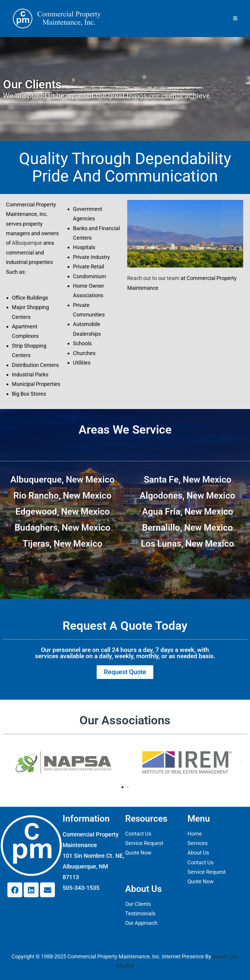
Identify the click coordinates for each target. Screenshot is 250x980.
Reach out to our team (153, 278)
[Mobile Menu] (235, 18)
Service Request (144, 843)
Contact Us (138, 834)
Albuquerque (27, 243)
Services (198, 843)
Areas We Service (125, 430)
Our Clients (138, 904)
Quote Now (138, 853)
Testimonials (140, 914)
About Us (198, 853)
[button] (9, 762)
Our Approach (141, 923)
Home (195, 834)
